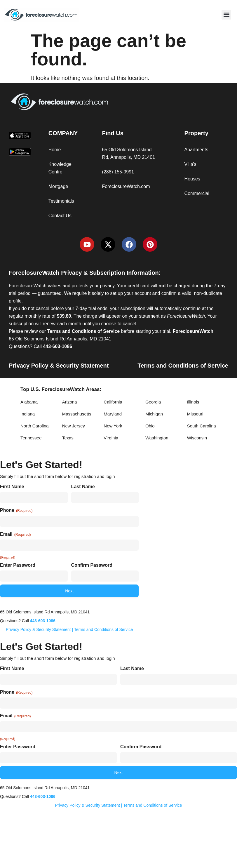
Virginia (111, 438)
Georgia (153, 402)
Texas (68, 438)
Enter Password (18, 565)
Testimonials (61, 201)
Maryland (113, 414)
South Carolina (202, 426)
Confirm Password (92, 565)
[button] (226, 15)
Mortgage (58, 186)
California (113, 402)
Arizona (70, 402)
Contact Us (60, 216)
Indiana (28, 414)
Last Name (83, 487)
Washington (157, 438)
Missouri (195, 414)
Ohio (150, 426)
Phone (16, 510)
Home (55, 150)
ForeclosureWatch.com (126, 186)
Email (15, 534)
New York (113, 426)
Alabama (29, 402)
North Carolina (35, 426)
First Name (12, 487)
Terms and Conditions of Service (183, 366)
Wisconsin (197, 438)
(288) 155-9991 (118, 172)
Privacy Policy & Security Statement (59, 366)
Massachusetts (77, 414)
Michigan (154, 414)
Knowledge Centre (60, 168)
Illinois (193, 402)
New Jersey (74, 426)
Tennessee (31, 438)
